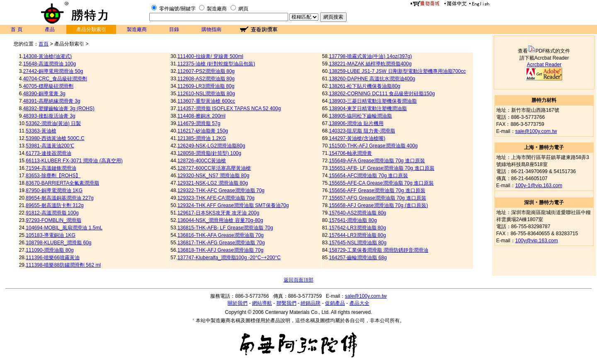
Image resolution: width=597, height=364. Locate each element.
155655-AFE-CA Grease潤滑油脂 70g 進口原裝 (381, 183)
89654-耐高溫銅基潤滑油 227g (59, 198)
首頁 (44, 44)
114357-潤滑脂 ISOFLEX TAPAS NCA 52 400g (229, 108)
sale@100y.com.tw (536, 131)
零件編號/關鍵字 (177, 9)
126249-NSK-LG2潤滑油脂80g (211, 146)
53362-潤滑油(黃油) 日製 (53, 123)
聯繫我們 (286, 303)
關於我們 (238, 303)
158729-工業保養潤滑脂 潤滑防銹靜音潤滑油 (378, 250)
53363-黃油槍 (41, 131)
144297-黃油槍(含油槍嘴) (357, 138)
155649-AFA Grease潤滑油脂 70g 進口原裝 (377, 161)
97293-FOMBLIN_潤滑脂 (53, 220)
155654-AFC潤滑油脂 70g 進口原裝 (368, 176)
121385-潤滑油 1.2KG (202, 138)
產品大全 (359, 303)
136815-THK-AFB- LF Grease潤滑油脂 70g (225, 228)
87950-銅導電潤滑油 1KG (54, 190)
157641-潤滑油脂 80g (353, 220)
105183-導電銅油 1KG (50, 235)
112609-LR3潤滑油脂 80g (206, 86)
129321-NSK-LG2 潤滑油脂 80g (213, 183)
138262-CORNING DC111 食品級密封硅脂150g (382, 94)
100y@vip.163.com (537, 241)
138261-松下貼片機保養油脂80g (364, 86)
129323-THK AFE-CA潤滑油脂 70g (216, 198)
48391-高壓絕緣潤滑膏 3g (52, 101)
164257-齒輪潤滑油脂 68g (358, 258)
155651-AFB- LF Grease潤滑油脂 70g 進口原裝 (381, 168)
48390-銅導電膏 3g (44, 94)
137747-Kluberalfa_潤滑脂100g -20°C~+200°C (229, 258)
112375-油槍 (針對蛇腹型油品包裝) (216, 64)
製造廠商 (217, 9)
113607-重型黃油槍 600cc (206, 101)
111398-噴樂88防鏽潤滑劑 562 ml (63, 265)
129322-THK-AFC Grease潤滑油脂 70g (221, 190)
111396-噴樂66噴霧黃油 (52, 258)
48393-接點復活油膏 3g (49, 116)
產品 (50, 29)
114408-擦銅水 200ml (201, 116)
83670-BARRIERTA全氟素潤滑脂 (62, 183)
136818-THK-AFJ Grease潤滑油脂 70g (220, 250)
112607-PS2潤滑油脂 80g (206, 71)
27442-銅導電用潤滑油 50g (53, 71)
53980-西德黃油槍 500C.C (55, 138)
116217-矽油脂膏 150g (203, 131)
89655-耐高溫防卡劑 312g (55, 205)
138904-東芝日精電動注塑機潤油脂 (368, 108)
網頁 (243, 9)
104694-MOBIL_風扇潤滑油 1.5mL (64, 228)
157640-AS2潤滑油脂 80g (357, 213)
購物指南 (211, 29)
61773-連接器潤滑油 (48, 153)
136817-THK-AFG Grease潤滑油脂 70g (221, 243)
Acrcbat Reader (544, 65)
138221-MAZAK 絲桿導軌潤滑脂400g (370, 64)
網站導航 (262, 303)
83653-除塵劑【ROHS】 (53, 176)
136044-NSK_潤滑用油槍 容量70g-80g (220, 220)
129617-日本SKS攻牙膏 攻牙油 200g (218, 213)
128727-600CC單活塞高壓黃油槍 (214, 168)
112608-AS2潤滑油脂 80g (206, 79)
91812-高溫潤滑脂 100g (52, 213)
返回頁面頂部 (298, 280)
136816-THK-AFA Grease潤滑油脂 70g (221, 235)
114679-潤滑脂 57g (199, 123)
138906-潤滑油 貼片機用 (356, 123)
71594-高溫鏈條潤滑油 (51, 168)
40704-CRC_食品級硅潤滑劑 (55, 79)
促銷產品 (335, 303)
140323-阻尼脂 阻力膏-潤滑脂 (362, 131)
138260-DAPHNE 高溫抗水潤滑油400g (372, 79)
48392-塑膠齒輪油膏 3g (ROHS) (59, 108)
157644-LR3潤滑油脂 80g (357, 235)
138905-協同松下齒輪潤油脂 (360, 116)
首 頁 (16, 29)
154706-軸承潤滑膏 (350, 153)
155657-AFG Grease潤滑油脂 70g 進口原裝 (377, 198)
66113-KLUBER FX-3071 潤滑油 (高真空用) (74, 161)
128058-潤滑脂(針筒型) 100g (209, 153)
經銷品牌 (311, 303)
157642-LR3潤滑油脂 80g (357, 228)
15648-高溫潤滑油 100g (50, 64)
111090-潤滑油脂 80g (50, 250)
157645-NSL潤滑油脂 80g (358, 243)
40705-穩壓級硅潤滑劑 (48, 86)
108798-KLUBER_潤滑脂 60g (58, 243)
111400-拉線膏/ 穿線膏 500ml (210, 56)
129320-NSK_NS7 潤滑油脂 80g (213, 176)
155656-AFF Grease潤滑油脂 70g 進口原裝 (377, 190)
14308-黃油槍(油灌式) (47, 56)
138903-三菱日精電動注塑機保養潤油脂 (373, 101)
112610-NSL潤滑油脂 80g (206, 94)
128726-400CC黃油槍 (202, 161)
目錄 (174, 29)
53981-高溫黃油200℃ (50, 146)
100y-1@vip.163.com (539, 186)
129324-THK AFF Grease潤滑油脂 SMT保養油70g (233, 205)
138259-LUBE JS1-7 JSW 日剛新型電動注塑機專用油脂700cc (397, 71)
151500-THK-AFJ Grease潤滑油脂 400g (373, 146)
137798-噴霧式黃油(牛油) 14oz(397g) (370, 56)
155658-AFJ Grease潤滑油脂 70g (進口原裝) (378, 205)
